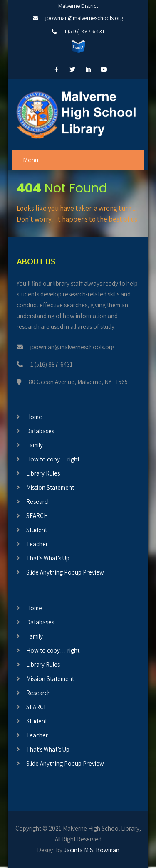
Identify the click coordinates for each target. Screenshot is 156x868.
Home (34, 417)
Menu (31, 160)
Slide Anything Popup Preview (65, 572)
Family (35, 445)
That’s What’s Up (48, 558)
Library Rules (43, 473)
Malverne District (78, 6)
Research (38, 502)
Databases (40, 431)
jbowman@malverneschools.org (84, 18)
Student (37, 530)
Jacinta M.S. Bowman (92, 850)
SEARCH (37, 516)
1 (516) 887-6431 (84, 31)
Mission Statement (50, 487)
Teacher (37, 544)
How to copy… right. (53, 459)
